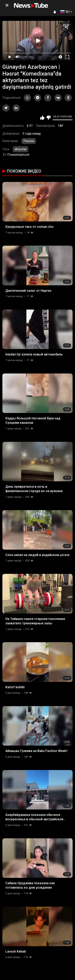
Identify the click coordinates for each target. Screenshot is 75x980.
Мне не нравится (48, 118)
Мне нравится (42, 118)
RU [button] (65, 12)
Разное (29, 141)
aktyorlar (21, 149)
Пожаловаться (16, 155)
